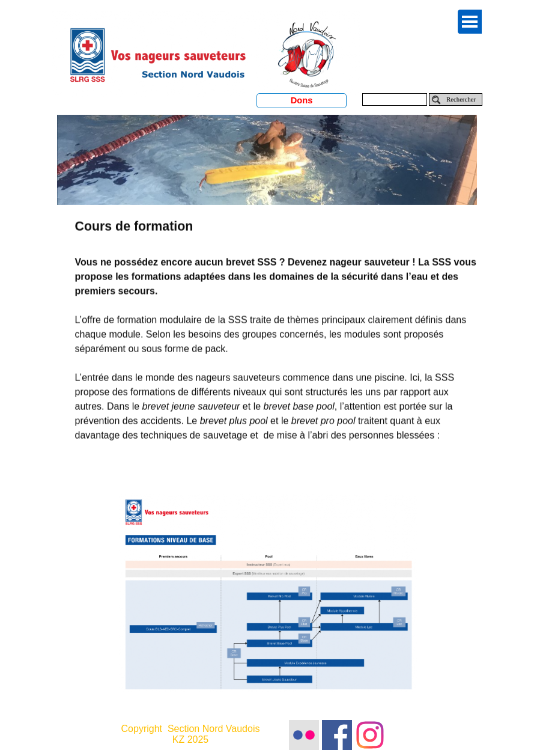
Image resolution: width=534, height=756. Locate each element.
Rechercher (461, 99)
